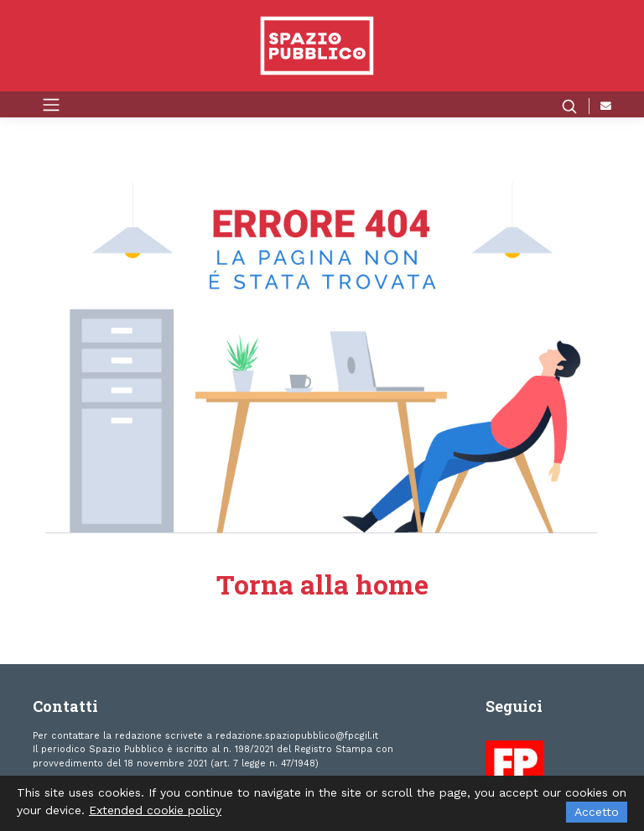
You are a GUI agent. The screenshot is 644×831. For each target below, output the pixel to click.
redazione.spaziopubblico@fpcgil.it (297, 736)
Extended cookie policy (155, 810)
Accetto (597, 812)
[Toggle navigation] (51, 104)
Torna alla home (322, 584)
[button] (575, 106)
